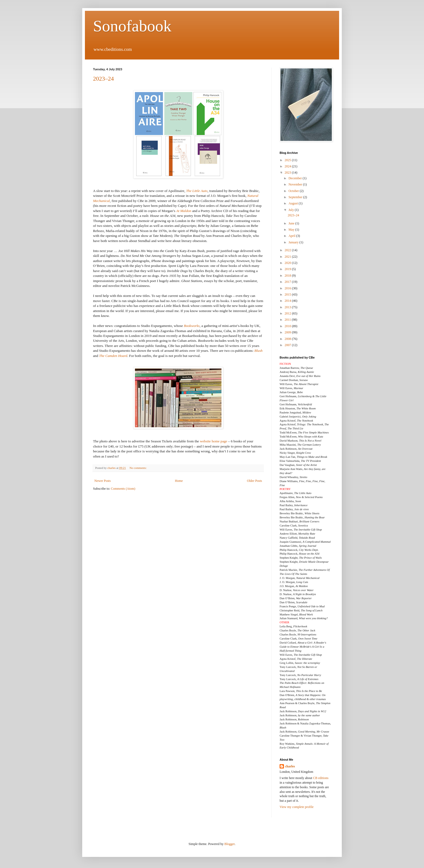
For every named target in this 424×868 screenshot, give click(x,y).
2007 (288, 345)
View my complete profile (297, 807)
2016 (288, 288)
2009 (288, 332)
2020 (288, 263)
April (292, 236)
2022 (288, 250)
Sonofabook (132, 26)
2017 (288, 282)
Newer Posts (102, 481)
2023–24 (103, 79)
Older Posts (254, 481)
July (292, 210)
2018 (288, 276)
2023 (288, 173)
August (294, 203)
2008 (288, 339)
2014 (288, 301)
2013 (288, 307)
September (296, 197)
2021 (288, 257)
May (292, 230)
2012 (288, 313)
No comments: (138, 468)
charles (290, 766)
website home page (213, 441)
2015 (288, 294)
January (294, 242)
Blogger (230, 844)
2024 (288, 166)
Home (179, 481)
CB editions (321, 778)
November (296, 184)
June (292, 223)
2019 (288, 269)
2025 (288, 160)
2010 (288, 326)
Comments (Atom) (123, 489)
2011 (288, 320)
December (296, 178)
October (294, 191)
